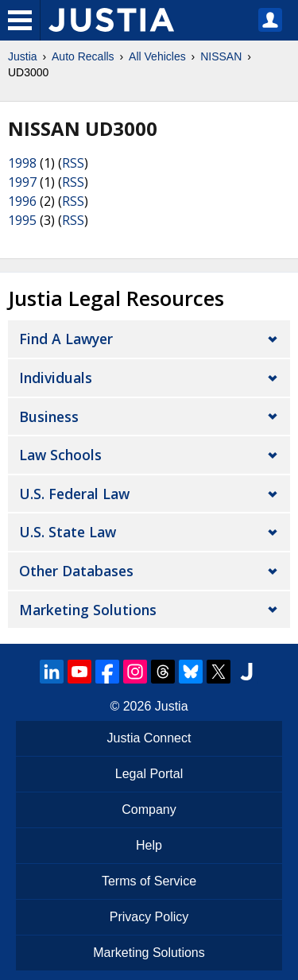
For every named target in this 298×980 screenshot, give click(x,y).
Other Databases (76, 571)
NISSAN (221, 56)
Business (49, 416)
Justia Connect (149, 738)
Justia (23, 56)
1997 (22, 182)
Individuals (56, 378)
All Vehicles (157, 56)
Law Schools (60, 455)
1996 (22, 201)
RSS (73, 163)
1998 (22, 163)
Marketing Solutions (88, 610)
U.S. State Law (68, 532)
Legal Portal (149, 774)
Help (149, 845)
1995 (22, 220)
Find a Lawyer (66, 339)
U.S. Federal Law (74, 494)
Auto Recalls (83, 56)
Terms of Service (149, 881)
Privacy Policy (149, 917)
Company (149, 810)
